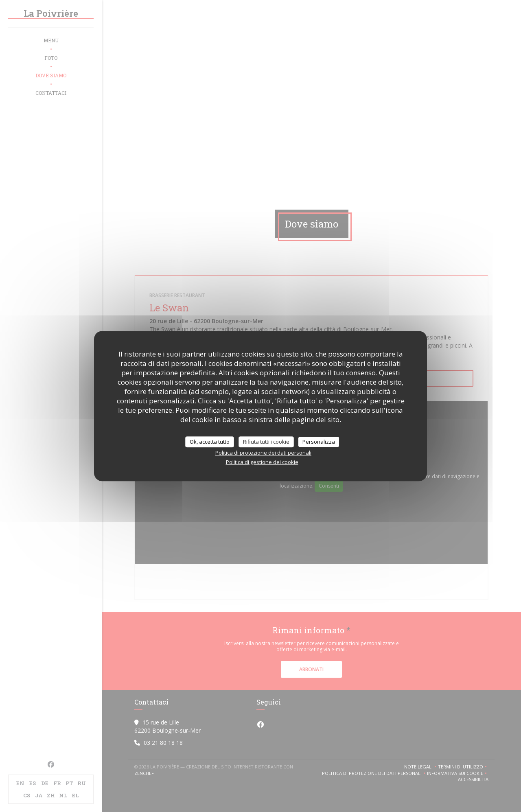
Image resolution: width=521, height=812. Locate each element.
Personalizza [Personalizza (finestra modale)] (319, 442)
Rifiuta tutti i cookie (266, 442)
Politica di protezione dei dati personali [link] (263, 453)
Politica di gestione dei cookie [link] (262, 462)
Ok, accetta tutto (210, 442)
